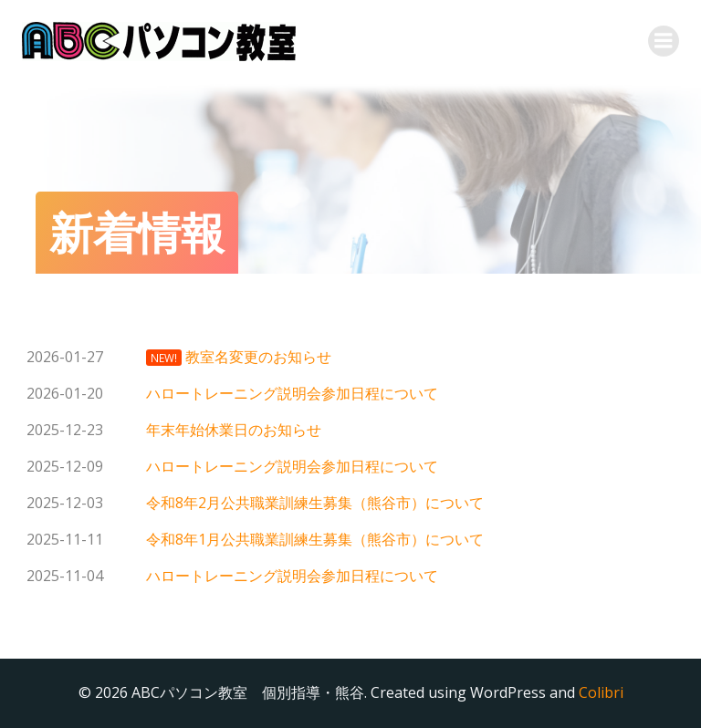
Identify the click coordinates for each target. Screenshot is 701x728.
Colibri (601, 692)
